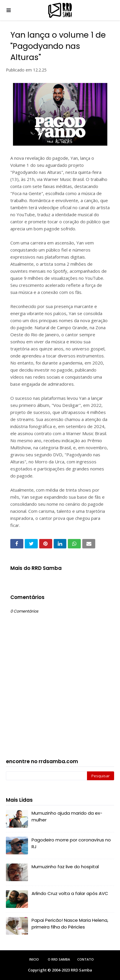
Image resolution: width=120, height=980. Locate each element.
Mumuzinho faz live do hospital (65, 867)
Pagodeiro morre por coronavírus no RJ (71, 843)
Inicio (34, 959)
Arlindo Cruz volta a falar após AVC (70, 893)
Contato (86, 959)
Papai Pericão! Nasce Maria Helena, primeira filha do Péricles (70, 924)
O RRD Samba (59, 959)
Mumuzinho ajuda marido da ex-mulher (67, 816)
